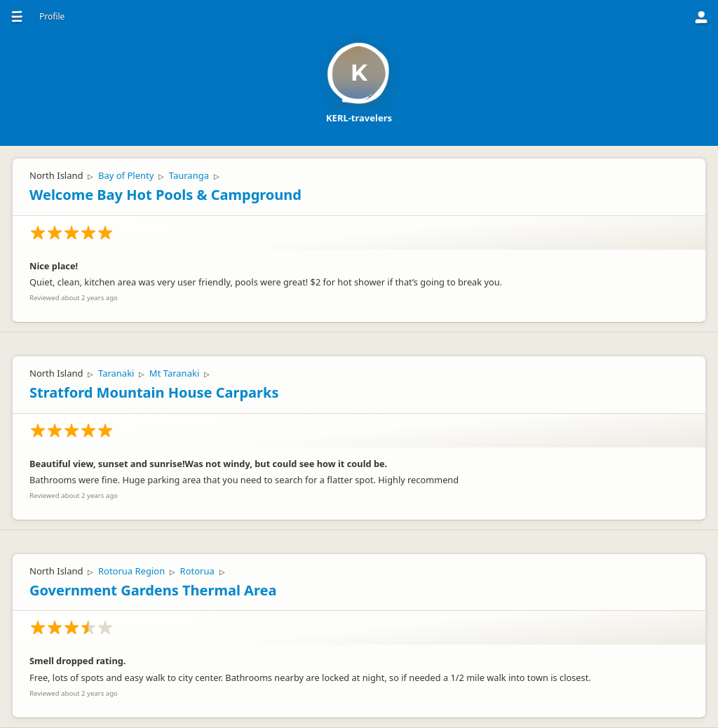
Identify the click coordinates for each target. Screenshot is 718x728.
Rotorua (197, 571)
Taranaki (116, 373)
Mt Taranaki (174, 373)
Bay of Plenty (126, 175)
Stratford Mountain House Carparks (154, 392)
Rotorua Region (131, 571)
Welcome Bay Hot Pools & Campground (165, 195)
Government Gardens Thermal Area (153, 590)
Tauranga (189, 175)
